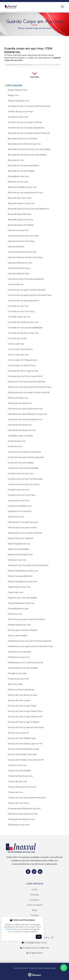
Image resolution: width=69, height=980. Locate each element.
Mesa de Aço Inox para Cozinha (22, 528)
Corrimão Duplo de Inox (19, 317)
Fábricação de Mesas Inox (20, 403)
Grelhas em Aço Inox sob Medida (23, 468)
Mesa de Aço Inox (16, 517)
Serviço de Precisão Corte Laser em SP (26, 760)
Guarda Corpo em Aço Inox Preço (24, 484)
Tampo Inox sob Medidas (19, 771)
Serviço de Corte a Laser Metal (22, 706)
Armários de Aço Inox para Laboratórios (26, 128)
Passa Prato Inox (16, 592)
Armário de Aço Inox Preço (20, 112)
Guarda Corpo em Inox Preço (22, 495)
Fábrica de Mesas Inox (18, 398)
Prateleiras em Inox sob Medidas (23, 668)
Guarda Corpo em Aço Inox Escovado (25, 479)
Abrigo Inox (13, 95)
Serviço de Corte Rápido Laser (22, 738)
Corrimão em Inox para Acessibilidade (25, 328)
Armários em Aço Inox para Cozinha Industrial (29, 106)
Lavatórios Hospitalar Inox (20, 506)
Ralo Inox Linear (15, 684)
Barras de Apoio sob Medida (21, 225)
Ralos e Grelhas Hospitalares (21, 690)
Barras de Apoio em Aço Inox (21, 203)
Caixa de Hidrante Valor (19, 274)
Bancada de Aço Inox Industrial (22, 139)
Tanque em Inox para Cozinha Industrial (27, 798)
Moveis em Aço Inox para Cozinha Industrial (28, 565)
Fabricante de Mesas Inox (20, 425)
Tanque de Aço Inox (17, 781)
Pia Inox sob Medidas (18, 636)
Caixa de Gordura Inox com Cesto (23, 236)
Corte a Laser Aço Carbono (20, 349)
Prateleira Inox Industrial (19, 652)
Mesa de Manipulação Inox (20, 555)
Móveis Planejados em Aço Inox (22, 582)
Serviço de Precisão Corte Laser (22, 754)
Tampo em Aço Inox (17, 765)
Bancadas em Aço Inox (18, 176)
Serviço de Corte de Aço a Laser (23, 695)
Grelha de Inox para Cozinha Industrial (26, 457)
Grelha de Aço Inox (17, 441)
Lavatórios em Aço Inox (19, 501)
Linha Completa (34, 905)
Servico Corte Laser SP (18, 733)
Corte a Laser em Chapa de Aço (22, 360)
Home (21, 28)
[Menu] (62, 7)
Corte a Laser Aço (16, 344)
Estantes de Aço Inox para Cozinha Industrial (29, 392)
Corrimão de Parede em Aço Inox (23, 333)
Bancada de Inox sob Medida (21, 171)
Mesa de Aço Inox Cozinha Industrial (25, 533)
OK (39, 937)
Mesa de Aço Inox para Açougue (23, 522)
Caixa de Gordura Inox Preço (21, 241)
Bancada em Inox (16, 160)
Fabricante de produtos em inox (23, 814)
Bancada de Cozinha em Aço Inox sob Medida (29, 149)
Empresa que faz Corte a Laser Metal (25, 376)
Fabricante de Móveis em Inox (22, 430)
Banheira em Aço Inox (18, 182)
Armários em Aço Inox (18, 117)
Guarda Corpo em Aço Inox (38, 28)
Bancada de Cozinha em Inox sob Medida (27, 155)
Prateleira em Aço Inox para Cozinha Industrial (29, 641)
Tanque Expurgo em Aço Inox (22, 787)
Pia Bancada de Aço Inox (19, 625)
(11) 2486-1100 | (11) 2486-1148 (34, 948)
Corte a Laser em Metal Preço (22, 365)
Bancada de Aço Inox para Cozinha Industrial (29, 133)
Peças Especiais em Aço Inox (21, 603)
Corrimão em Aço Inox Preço (21, 311)
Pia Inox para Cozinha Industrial (23, 630)
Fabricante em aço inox (19, 825)
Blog (35, 910)
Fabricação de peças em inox (21, 819)
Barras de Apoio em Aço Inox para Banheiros (28, 209)
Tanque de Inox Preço (18, 803)
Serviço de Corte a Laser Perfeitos (24, 722)
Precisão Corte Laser (17, 673)
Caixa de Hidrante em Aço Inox (22, 252)
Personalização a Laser (18, 609)
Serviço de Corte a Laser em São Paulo (26, 727)
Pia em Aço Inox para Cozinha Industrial (26, 619)
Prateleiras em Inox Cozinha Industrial (26, 663)
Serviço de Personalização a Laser (24, 749)
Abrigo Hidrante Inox (18, 90)
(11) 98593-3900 (34, 953)
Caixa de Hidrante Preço (19, 268)
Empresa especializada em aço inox (24, 808)
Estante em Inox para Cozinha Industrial (27, 382)
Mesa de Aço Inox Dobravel (21, 538)
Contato (35, 915)
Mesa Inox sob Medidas (19, 549)
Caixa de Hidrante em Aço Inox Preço (25, 257)
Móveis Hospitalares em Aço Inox (23, 571)
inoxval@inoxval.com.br (34, 943)
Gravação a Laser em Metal (20, 436)
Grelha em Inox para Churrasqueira (24, 452)
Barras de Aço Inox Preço (20, 198)
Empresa (34, 895)
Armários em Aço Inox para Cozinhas (25, 122)
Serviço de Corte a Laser (19, 700)
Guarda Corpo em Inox (19, 490)
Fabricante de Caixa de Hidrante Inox (25, 419)
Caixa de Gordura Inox (18, 230)
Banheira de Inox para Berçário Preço (25, 193)
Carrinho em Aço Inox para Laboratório (26, 279)
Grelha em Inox (15, 446)
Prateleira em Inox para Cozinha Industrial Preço (31, 646)
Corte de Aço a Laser (17, 338)
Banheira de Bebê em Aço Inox (22, 187)
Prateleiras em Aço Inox (19, 657)
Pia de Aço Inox (15, 614)
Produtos (35, 900)
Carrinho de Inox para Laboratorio (23, 301)
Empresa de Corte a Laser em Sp (23, 371)
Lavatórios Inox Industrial (20, 511)
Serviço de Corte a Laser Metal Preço (25, 711)
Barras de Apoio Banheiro (20, 214)
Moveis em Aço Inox (17, 560)
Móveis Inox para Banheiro (20, 576)
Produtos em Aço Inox (18, 679)
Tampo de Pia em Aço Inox (20, 776)
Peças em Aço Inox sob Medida (22, 598)
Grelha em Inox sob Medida (21, 463)
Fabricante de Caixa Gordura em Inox (25, 409)
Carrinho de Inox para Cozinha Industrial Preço (30, 295)
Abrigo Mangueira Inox (19, 101)
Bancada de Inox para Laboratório (24, 166)
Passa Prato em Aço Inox (19, 587)
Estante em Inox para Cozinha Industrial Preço (30, 387)
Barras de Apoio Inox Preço (21, 220)
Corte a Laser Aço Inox (18, 355)
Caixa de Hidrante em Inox (20, 263)
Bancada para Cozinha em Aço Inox (24, 144)
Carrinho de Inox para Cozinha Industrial (27, 290)
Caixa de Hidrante (16, 247)
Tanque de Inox (15, 792)
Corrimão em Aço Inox (18, 306)
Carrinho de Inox (16, 284)
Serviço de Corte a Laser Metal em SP (25, 717)
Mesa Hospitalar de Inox (19, 544)
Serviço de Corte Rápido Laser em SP (25, 744)
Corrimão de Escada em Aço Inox (23, 322)
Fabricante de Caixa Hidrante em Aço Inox (27, 414)
